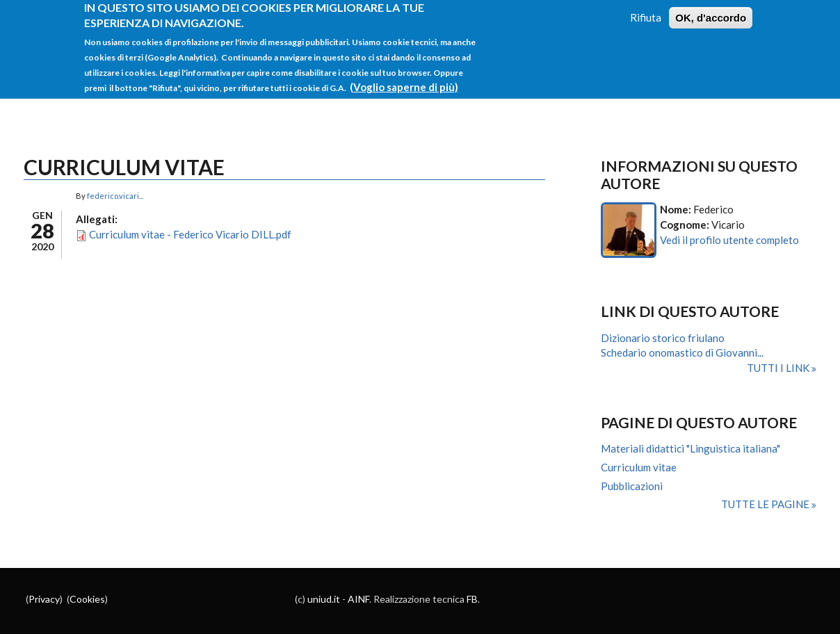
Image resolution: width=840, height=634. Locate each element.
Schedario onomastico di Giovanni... (682, 352)
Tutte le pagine (766, 504)
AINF (358, 599)
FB (472, 599)
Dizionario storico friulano (663, 338)
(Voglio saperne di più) (404, 80)
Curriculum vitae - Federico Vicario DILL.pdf (190, 234)
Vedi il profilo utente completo (729, 240)
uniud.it (324, 599)
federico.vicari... (115, 196)
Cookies (87, 599)
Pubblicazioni (632, 486)
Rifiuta (646, 10)
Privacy (44, 599)
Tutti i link (779, 368)
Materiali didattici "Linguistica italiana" (690, 448)
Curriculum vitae (639, 467)
